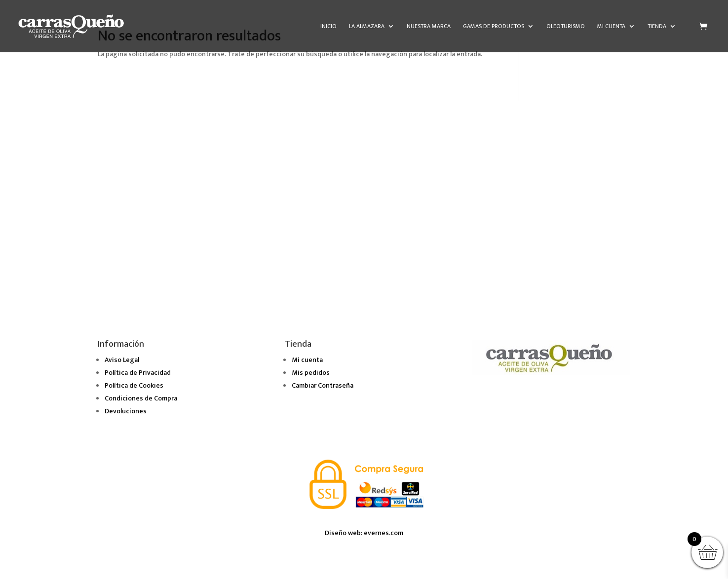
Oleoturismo (566, 27)
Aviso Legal (122, 360)
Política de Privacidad (138, 373)
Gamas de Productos (494, 27)
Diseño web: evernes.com (364, 533)
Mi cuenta (611, 27)
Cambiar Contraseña (323, 385)
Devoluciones (126, 411)
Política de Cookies (134, 385)
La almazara (367, 27)
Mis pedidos (311, 373)
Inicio (328, 27)
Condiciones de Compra (141, 398)
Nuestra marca (429, 27)
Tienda (657, 27)
